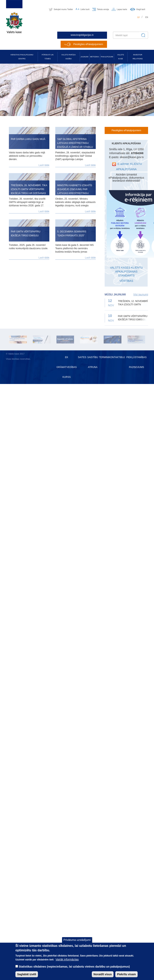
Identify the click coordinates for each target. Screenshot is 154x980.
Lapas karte (122, 9)
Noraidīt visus (103, 977)
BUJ (123, 357)
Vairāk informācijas (67, 962)
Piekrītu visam (126, 977)
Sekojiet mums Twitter (63, 9)
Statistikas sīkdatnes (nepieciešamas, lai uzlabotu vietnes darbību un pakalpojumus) (74, 969)
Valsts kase (121, 57)
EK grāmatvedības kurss (67, 367)
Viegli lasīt (141, 9)
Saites (82, 357)
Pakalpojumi (107, 57)
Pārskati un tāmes (47, 57)
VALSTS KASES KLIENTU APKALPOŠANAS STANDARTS (126, 272)
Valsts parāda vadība (69, 57)
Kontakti (115, 357)
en (147, 17)
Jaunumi (85, 57)
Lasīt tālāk (44, 165)
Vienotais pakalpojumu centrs (22, 57)
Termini (104, 357)
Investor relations (138, 57)
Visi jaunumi (141, 294)
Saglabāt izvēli (27, 977)
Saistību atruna (93, 362)
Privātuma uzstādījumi (77, 943)
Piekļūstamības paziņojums (136, 362)
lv (139, 17)
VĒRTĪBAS (126, 281)
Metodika (95, 57)
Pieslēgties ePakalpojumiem (88, 44)
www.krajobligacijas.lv (82, 35)
